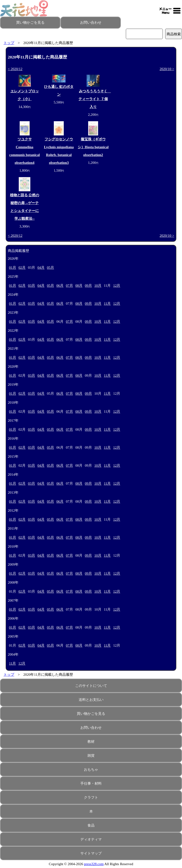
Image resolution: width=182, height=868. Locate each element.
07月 (69, 286)
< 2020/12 (15, 69)
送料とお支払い (91, 700)
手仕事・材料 (91, 783)
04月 (41, 268)
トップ (9, 43)
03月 (32, 286)
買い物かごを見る (30, 22)
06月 (60, 286)
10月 (98, 286)
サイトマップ (91, 853)
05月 (50, 268)
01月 (13, 268)
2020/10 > (167, 69)
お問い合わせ (91, 22)
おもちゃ (91, 770)
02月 (22, 268)
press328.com (94, 864)
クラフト (91, 797)
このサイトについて (91, 686)
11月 (107, 304)
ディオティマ (91, 839)
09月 (88, 286)
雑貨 (91, 756)
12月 (117, 286)
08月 (79, 286)
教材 (91, 742)
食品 (91, 825)
